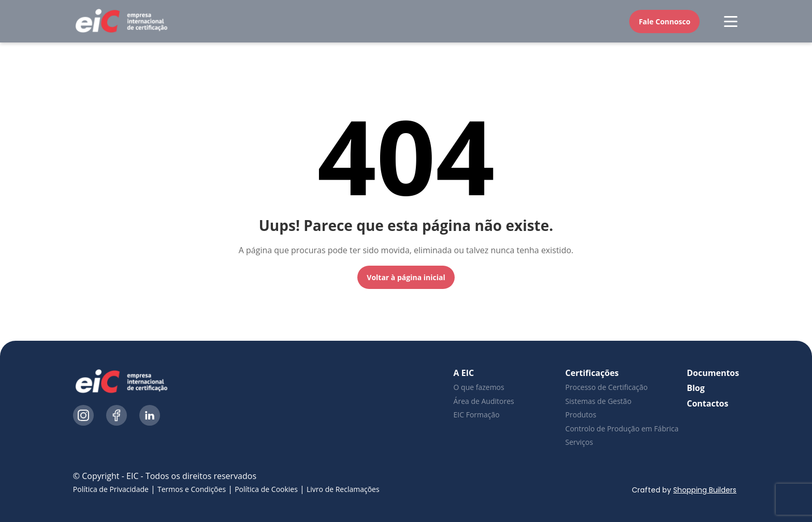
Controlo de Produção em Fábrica (622, 429)
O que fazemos (479, 387)
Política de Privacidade (111, 489)
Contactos (707, 403)
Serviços (579, 442)
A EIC (464, 373)
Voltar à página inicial (406, 277)
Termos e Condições (192, 489)
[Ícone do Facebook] (117, 417)
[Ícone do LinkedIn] (150, 417)
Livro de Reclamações (343, 489)
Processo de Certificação (607, 387)
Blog (696, 388)
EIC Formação (477, 415)
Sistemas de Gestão (599, 401)
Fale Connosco (664, 21)
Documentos (713, 373)
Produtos (581, 415)
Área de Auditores (484, 401)
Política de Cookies (266, 489)
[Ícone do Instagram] (83, 417)
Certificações (592, 373)
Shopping (706, 490)
